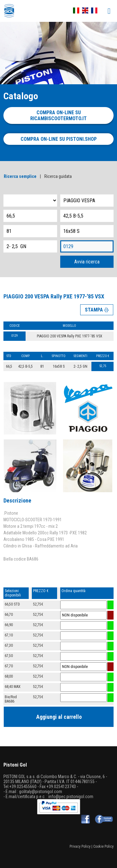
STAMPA (97, 310)
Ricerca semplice (20, 176)
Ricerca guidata (58, 176)
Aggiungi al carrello (59, 717)
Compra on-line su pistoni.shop (59, 139)
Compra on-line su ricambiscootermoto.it (58, 115)
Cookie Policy (103, 846)
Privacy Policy (80, 846)
